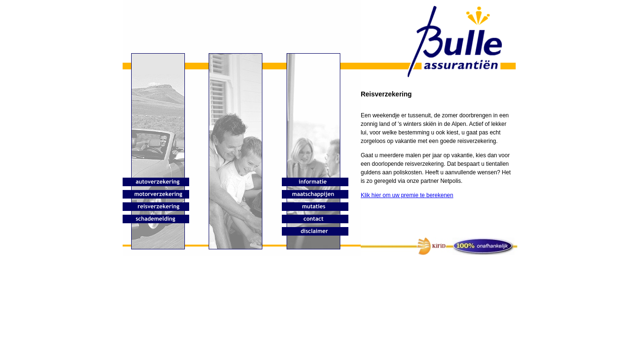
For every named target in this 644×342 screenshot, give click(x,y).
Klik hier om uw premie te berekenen (407, 195)
